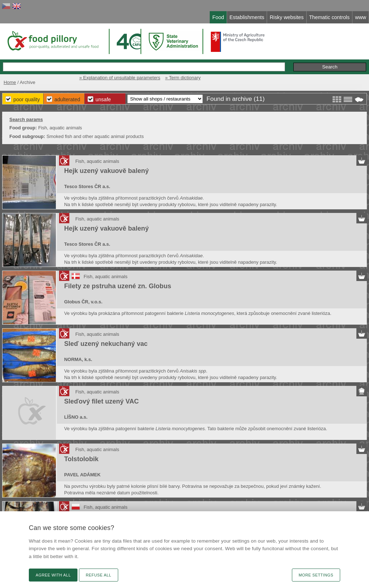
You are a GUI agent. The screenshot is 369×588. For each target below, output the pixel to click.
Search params (26, 119)
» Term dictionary (183, 78)
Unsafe (103, 99)
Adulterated (67, 99)
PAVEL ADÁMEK (82, 475)
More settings (316, 575)
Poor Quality (27, 99)
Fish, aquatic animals (97, 161)
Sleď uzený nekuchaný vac (106, 344)
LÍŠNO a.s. (76, 417)
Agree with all (53, 575)
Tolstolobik (81, 459)
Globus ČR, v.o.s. (83, 302)
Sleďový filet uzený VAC (101, 401)
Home (10, 82)
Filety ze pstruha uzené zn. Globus (118, 286)
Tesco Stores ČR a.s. (87, 186)
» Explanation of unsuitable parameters (120, 78)
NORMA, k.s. (78, 359)
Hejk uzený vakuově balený (106, 171)
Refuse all (99, 575)
